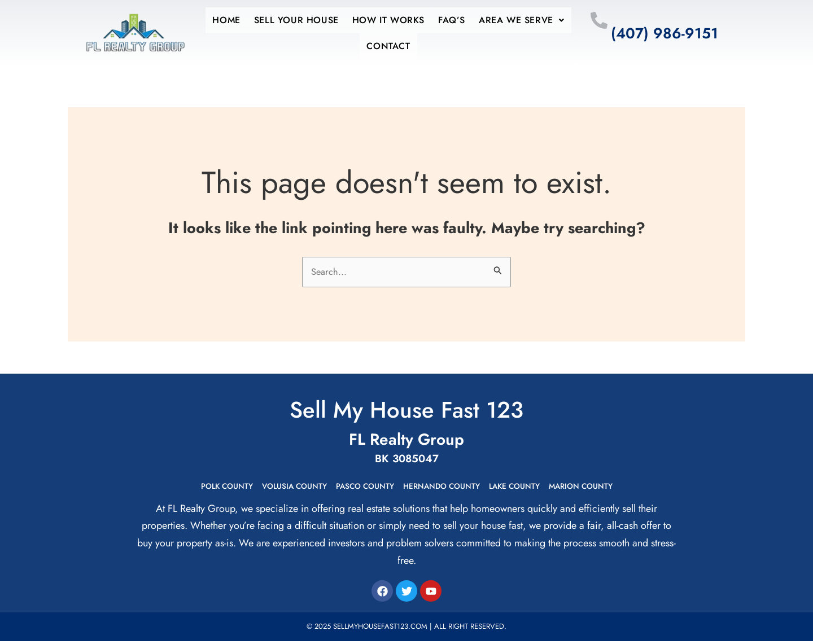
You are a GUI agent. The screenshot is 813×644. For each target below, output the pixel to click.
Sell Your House (303, 20)
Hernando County (447, 489)
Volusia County (275, 489)
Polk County (196, 489)
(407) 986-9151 (665, 33)
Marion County (611, 489)
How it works (388, 20)
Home (240, 20)
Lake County (533, 489)
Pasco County (358, 489)
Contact (388, 46)
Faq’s (445, 20)
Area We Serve (508, 20)
